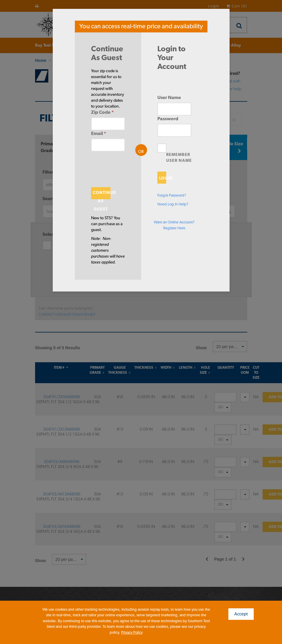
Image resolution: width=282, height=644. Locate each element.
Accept (241, 614)
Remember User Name (179, 157)
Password (168, 119)
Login (163, 178)
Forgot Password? (172, 195)
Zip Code (102, 112)
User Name (169, 97)
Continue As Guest (102, 195)
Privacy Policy (132, 632)
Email (99, 133)
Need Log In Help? (173, 204)
